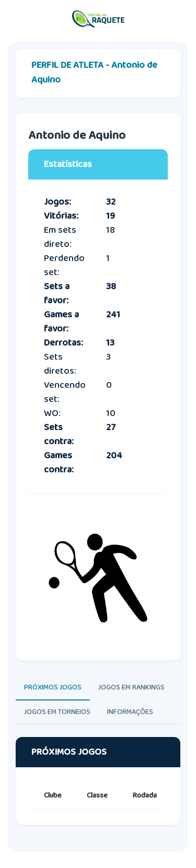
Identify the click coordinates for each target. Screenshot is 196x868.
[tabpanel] (98, 791)
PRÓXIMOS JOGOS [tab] (53, 687)
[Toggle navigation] (178, 19)
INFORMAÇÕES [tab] (130, 712)
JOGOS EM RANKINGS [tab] (131, 687)
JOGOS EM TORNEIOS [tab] (57, 712)
